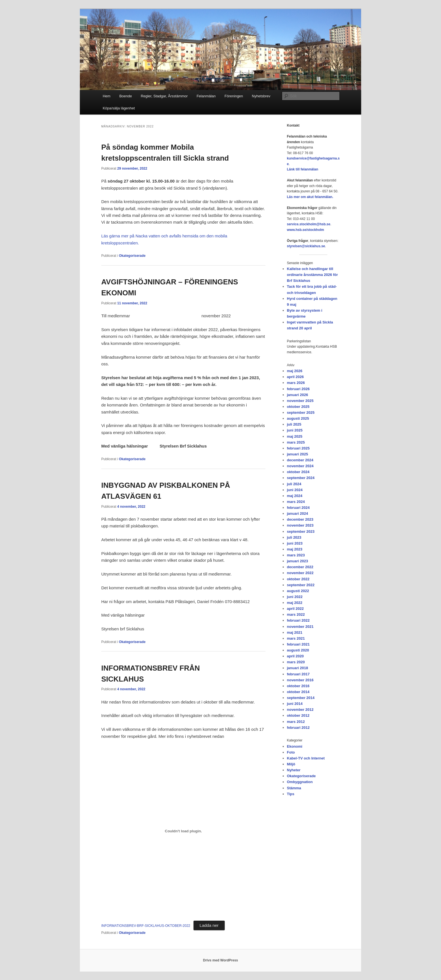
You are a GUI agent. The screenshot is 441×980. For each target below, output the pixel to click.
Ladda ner (209, 925)
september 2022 (301, 585)
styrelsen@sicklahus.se (306, 246)
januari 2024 (297, 513)
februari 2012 (298, 728)
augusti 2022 (298, 591)
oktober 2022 (298, 579)
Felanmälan (206, 96)
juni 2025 (295, 430)
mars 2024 (296, 502)
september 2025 (301, 413)
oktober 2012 (298, 715)
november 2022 (300, 573)
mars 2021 (296, 638)
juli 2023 (294, 537)
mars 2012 (296, 722)
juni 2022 (295, 597)
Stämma (294, 788)
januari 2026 (297, 395)
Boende (126, 96)
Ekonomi (295, 746)
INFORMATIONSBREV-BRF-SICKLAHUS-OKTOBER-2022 (146, 926)
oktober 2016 (298, 686)
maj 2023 (295, 549)
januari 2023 (297, 561)
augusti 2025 (298, 418)
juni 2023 (295, 543)
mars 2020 (296, 662)
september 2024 (301, 478)
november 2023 (300, 525)
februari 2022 (298, 620)
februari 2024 (298, 508)
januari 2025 (297, 454)
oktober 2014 (298, 692)
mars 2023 (296, 555)
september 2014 (301, 698)
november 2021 (300, 627)
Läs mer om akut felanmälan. (310, 197)
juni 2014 (295, 704)
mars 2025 (296, 442)
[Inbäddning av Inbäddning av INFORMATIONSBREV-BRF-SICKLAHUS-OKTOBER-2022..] (183, 831)
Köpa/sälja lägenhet (119, 108)
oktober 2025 (298, 407)
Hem (106, 96)
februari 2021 (298, 644)
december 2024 (300, 460)
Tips (291, 794)
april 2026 (295, 377)
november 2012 (300, 710)
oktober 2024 (298, 472)
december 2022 (300, 567)
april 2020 (295, 656)
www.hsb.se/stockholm (305, 230)
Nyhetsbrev (261, 96)
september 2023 (301, 531)
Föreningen (234, 96)
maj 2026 (295, 371)
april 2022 (295, 609)
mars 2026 (296, 383)
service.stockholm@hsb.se (309, 224)
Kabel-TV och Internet (306, 758)
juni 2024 (295, 490)
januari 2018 (297, 668)
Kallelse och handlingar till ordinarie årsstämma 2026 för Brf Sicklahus (312, 275)
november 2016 (300, 680)
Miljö (291, 764)
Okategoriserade (132, 256)
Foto (291, 752)
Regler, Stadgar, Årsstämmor (164, 96)
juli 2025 (294, 424)
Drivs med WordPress (221, 960)
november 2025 (300, 401)
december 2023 (300, 519)
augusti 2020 (298, 650)
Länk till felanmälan (302, 169)
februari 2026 (298, 389)
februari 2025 (298, 448)
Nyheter (294, 770)
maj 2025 (295, 436)
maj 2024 (295, 496)
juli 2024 (294, 484)
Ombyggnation (300, 782)
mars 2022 (296, 614)
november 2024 (300, 466)
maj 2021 (295, 632)
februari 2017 (298, 674)
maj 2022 (295, 603)
